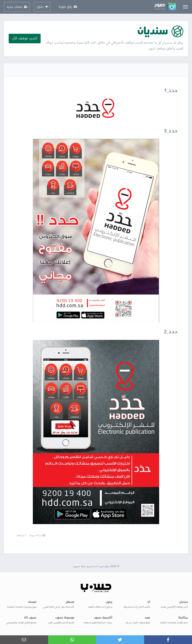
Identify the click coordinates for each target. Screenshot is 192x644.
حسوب (77, 567)
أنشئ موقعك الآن (25, 38)
